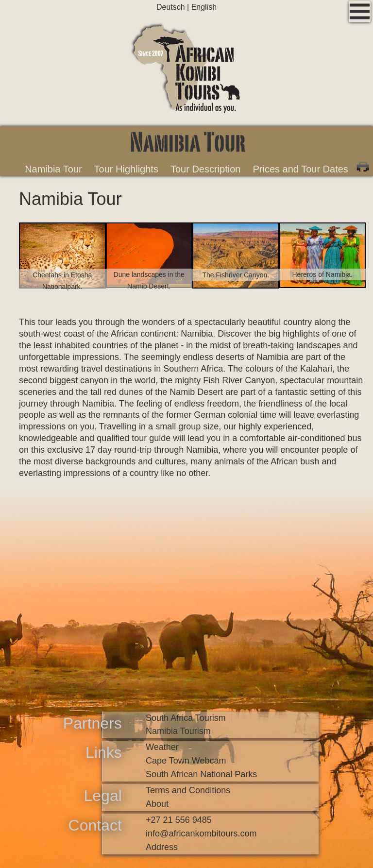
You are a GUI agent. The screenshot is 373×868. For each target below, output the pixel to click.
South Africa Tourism (186, 718)
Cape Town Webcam (186, 761)
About (157, 804)
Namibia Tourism (178, 731)
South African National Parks (201, 774)
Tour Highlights (126, 169)
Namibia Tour (53, 169)
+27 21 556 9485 (179, 820)
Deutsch (172, 7)
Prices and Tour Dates (300, 169)
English (204, 7)
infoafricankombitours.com (201, 834)
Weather (162, 747)
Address (162, 847)
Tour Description (206, 169)
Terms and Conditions (188, 790)
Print (363, 166)
